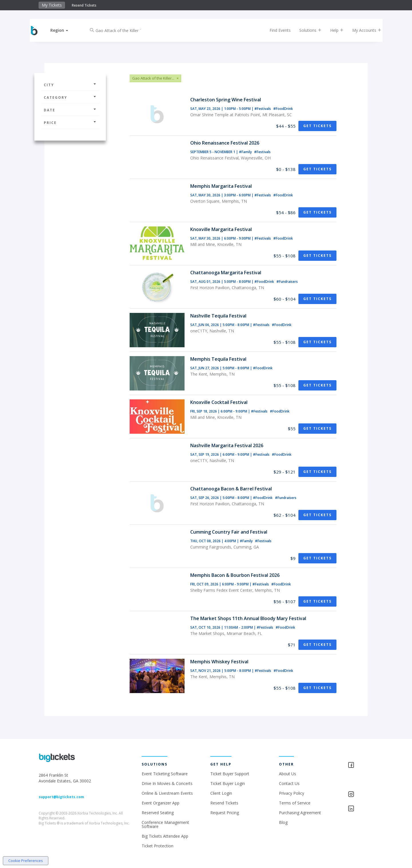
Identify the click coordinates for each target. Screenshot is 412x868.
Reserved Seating (158, 813)
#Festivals (263, 109)
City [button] (70, 85)
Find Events (276, 30)
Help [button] (333, 30)
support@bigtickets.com (61, 797)
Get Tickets (317, 126)
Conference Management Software (165, 824)
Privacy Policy (292, 793)
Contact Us (289, 783)
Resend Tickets (84, 5)
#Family (246, 152)
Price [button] (70, 123)
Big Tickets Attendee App (165, 836)
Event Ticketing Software (165, 774)
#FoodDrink (283, 109)
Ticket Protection (158, 846)
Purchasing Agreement (300, 813)
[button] (64, 30)
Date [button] (70, 110)
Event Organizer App (161, 803)
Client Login (221, 793)
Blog (283, 822)
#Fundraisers (287, 282)
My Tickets (52, 5)
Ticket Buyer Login (228, 783)
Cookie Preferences (26, 861)
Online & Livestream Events (167, 793)
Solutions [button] (306, 30)
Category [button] (70, 97)
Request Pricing (225, 813)
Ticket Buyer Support (230, 774)
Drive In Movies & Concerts (167, 783)
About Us (288, 774)
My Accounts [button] (363, 30)
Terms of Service (295, 803)
